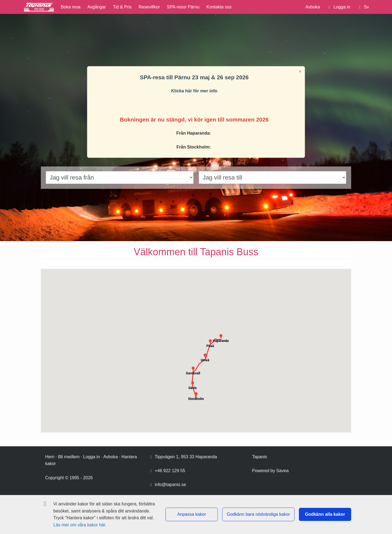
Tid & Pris (122, 7)
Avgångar (97, 7)
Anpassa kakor (192, 514)
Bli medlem (69, 457)
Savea (282, 471)
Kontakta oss (219, 7)
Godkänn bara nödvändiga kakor (258, 514)
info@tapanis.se (170, 485)
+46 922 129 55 (170, 471)
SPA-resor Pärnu (183, 7)
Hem (50, 457)
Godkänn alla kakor (325, 514)
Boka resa (71, 7)
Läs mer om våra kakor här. (80, 525)
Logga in (92, 457)
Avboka (313, 7)
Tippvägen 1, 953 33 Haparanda (186, 457)
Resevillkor (149, 7)
